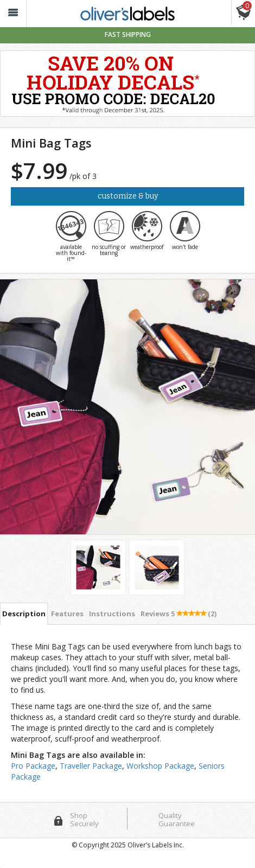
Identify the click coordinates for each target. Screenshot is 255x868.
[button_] (13, 14)
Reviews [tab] (178, 614)
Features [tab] (67, 614)
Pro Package (33, 766)
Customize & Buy (128, 196)
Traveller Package (91, 766)
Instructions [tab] (112, 614)
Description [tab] (24, 614)
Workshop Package (160, 766)
